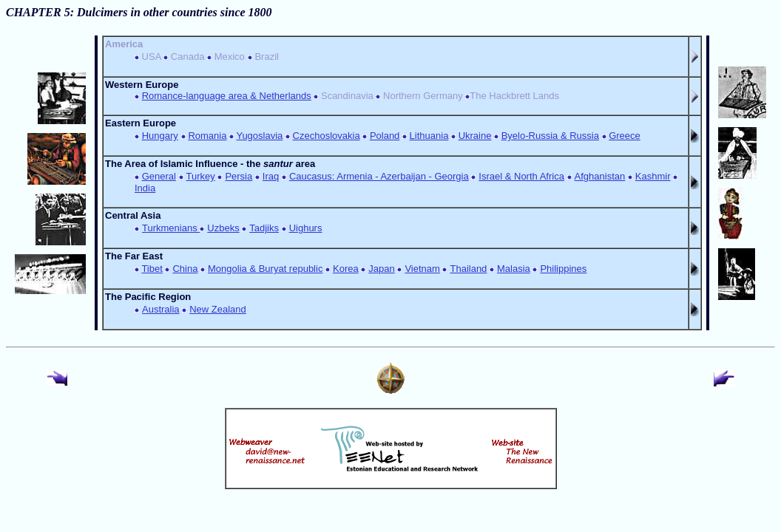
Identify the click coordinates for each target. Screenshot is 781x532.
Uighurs (306, 228)
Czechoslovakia (327, 136)
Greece (625, 136)
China (185, 269)
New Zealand (218, 309)
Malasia (514, 269)
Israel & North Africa (521, 176)
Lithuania (429, 136)
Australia (161, 309)
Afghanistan (600, 176)
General (159, 176)
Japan (381, 269)
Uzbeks (223, 228)
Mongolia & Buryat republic (265, 269)
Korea (346, 269)
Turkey (201, 176)
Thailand (468, 269)
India (145, 188)
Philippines (563, 269)
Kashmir (653, 176)
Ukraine (475, 136)
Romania (207, 136)
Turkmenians (171, 228)
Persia (239, 176)
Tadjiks (264, 228)
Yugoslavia (259, 136)
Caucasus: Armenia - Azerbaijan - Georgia (379, 176)
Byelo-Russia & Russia (550, 136)
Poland (385, 136)
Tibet (152, 269)
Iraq (271, 176)
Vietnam (422, 269)
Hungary (160, 136)
